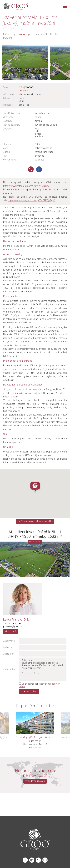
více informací (35, 542)
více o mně (11, 631)
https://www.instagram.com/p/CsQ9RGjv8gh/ (31, 200)
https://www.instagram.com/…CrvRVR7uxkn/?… (27, 186)
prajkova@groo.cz (13, 627)
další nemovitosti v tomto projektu (35, 521)
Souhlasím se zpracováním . (40, 685)
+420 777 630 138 (12, 624)
